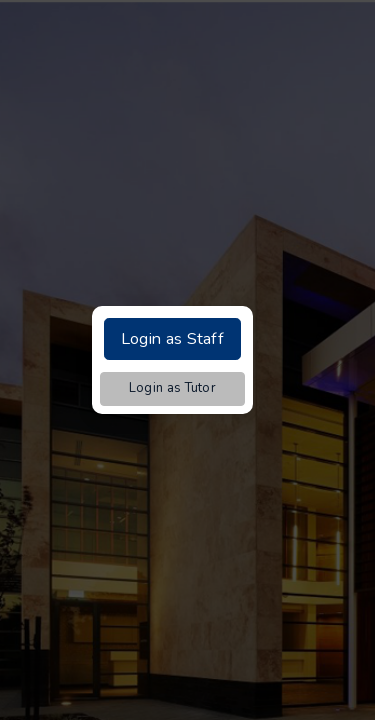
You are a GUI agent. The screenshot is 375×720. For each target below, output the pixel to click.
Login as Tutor (172, 388)
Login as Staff (172, 339)
